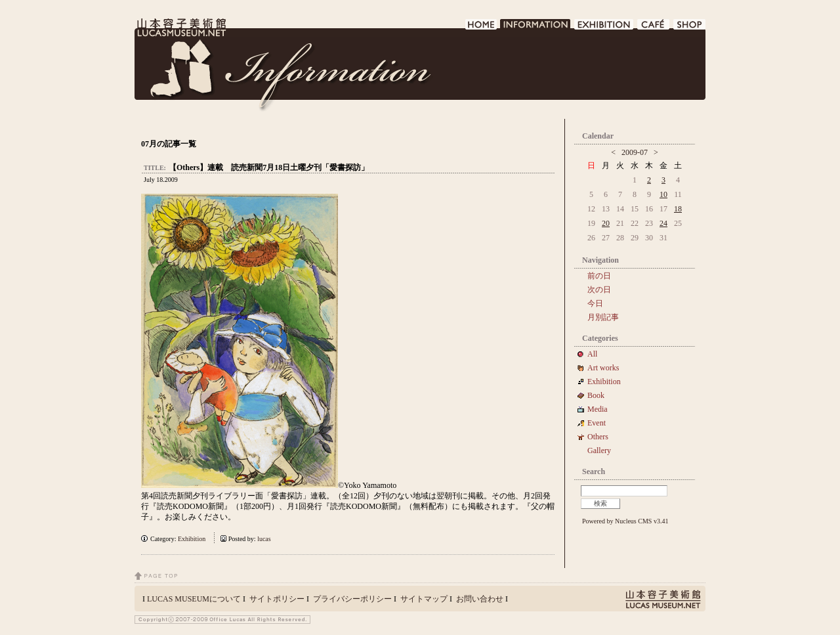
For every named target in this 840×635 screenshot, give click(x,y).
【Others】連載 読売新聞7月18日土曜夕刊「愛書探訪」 (269, 167)
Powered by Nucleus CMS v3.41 (625, 521)
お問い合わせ (480, 599)
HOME (481, 28)
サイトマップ (424, 599)
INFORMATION (536, 28)
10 (663, 194)
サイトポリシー (277, 599)
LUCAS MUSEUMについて (194, 599)
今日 (595, 303)
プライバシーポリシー (352, 599)
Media (601, 409)
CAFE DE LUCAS (654, 28)
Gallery (599, 450)
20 (606, 223)
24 (663, 223)
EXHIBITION (604, 28)
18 (678, 209)
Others (598, 437)
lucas (264, 539)
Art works (603, 368)
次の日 (599, 290)
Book (600, 395)
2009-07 (635, 152)
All (592, 354)
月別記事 (603, 317)
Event (597, 423)
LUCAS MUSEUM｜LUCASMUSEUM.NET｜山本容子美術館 (180, 28)
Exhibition (192, 539)
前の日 (599, 276)
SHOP (689, 28)
